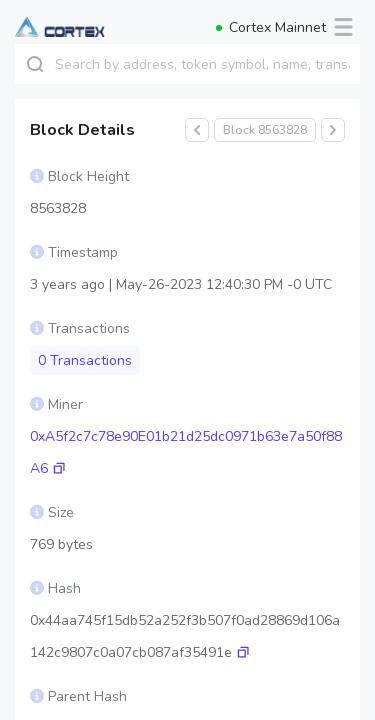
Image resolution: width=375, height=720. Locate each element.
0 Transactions (85, 360)
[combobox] (207, 64)
